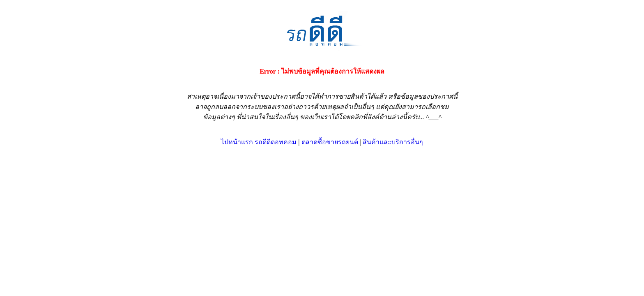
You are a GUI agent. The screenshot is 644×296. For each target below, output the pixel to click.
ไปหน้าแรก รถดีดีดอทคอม (259, 142)
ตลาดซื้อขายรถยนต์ (330, 142)
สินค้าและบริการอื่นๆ (393, 142)
